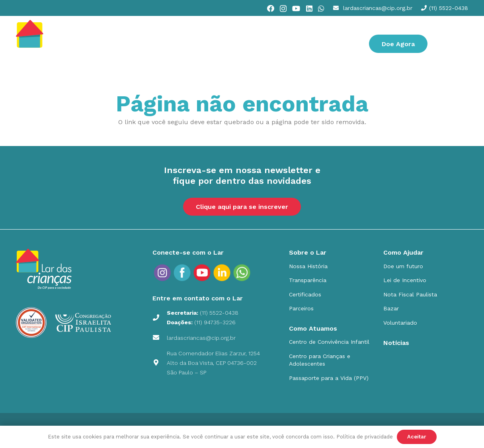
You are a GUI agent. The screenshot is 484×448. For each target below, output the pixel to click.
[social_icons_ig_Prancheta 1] (162, 273)
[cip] (49, 44)
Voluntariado (400, 323)
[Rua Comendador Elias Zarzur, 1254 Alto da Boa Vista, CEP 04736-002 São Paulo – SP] (160, 363)
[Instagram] (283, 9)
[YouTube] (296, 8)
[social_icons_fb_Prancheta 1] (182, 273)
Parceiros (301, 308)
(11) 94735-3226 (215, 322)
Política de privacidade (365, 437)
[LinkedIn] (309, 8)
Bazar (391, 308)
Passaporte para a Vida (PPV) (329, 378)
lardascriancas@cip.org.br (201, 338)
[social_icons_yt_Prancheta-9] (242, 273)
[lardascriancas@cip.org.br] (160, 338)
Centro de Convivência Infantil (329, 342)
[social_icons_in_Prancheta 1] (222, 273)
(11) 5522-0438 (219, 313)
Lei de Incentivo (405, 280)
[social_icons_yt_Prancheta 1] (202, 273)
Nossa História (308, 266)
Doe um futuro (403, 266)
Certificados (305, 294)
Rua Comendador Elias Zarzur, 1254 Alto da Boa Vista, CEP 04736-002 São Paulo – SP (213, 363)
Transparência (308, 280)
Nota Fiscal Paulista (410, 294)
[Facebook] (271, 8)
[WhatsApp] (321, 8)
